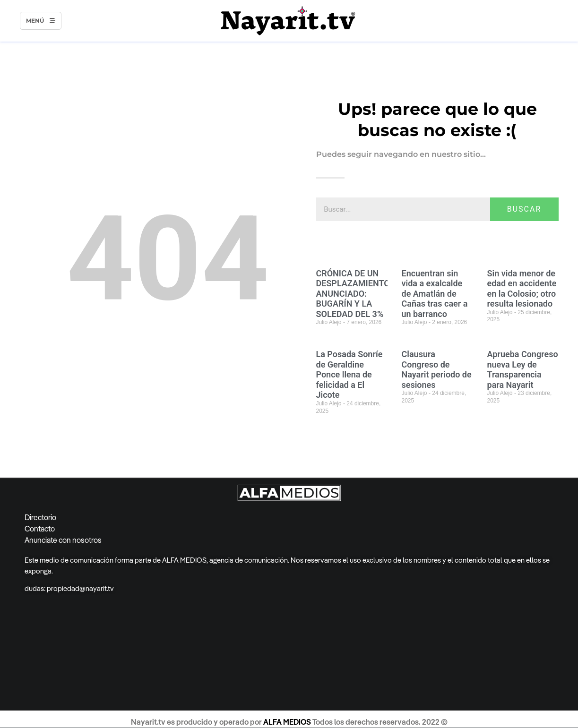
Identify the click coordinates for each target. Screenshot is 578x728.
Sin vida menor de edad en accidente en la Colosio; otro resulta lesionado (522, 289)
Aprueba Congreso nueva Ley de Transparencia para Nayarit (523, 369)
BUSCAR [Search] (524, 209)
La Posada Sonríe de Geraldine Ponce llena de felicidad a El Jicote (349, 374)
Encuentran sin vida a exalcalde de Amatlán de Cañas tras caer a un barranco (435, 294)
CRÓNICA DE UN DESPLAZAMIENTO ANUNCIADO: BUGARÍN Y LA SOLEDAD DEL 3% (353, 294)
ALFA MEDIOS (288, 722)
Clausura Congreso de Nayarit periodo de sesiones (437, 369)
